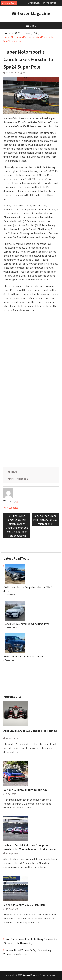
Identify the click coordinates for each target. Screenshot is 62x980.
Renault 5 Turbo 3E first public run (25, 790)
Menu (31, 26)
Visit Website (11, 508)
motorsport (17, 479)
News (14, 472)
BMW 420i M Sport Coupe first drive (23, 656)
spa (26, 479)
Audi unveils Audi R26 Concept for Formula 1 (30, 732)
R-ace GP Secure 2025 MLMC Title (25, 905)
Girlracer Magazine (31, 13)
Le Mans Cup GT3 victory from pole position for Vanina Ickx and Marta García (30, 847)
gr (24, 73)
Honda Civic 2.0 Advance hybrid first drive (26, 624)
